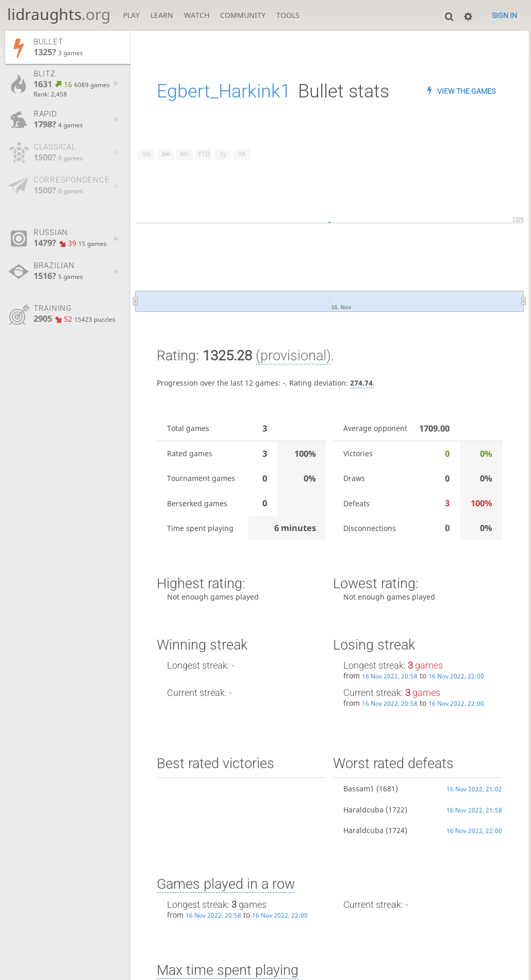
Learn (162, 15)
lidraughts (59, 14)
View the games (466, 91)
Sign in (504, 15)
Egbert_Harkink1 (224, 91)
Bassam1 (359, 788)
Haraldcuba (363, 810)
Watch (197, 15)
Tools (288, 15)
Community (243, 15)
